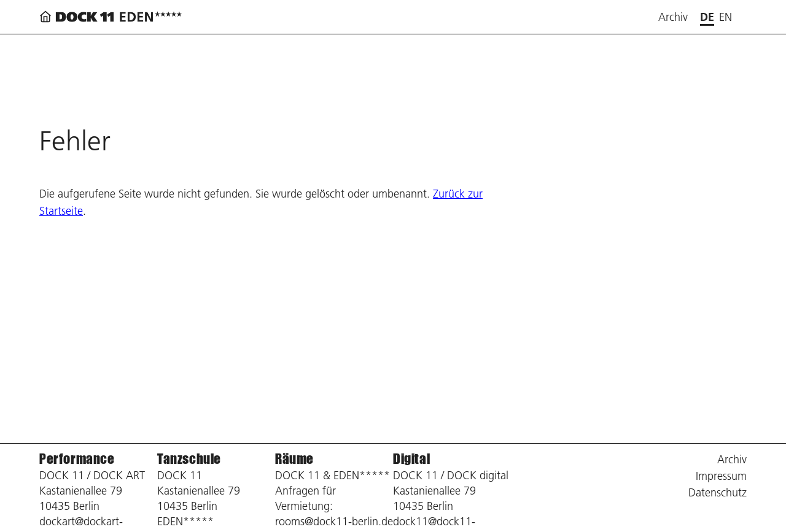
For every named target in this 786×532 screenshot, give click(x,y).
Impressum (721, 476)
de (707, 17)
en (726, 17)
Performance (77, 459)
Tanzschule (189, 459)
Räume (294, 459)
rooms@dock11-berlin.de (334, 521)
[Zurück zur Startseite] (113, 17)
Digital (411, 459)
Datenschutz (718, 492)
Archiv (673, 17)
